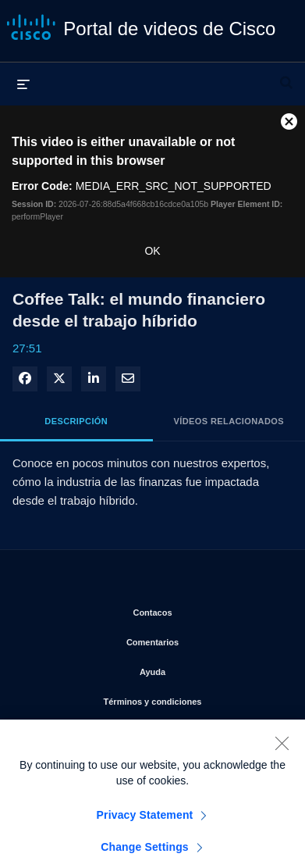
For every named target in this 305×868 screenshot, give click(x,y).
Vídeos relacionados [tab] (229, 421)
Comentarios (204, 639)
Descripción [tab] (76, 421)
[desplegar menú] (23, 84)
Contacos (207, 609)
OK (152, 251)
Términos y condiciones (192, 698)
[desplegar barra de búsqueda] (286, 76)
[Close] (282, 753)
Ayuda (210, 669)
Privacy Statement (145, 825)
